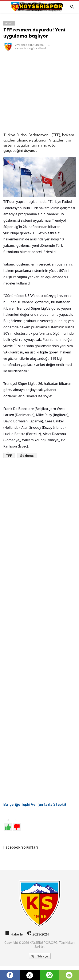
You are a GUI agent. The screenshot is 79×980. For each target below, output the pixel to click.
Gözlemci (27, 455)
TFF (9, 455)
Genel (9, 23)
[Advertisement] (39, 92)
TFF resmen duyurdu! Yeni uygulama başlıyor (34, 33)
